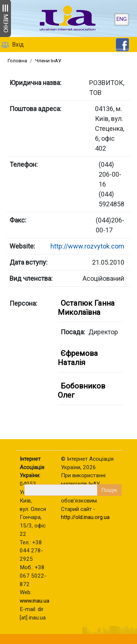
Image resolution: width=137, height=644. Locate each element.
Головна (17, 60)
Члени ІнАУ (48, 60)
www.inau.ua (35, 601)
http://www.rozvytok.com (87, 246)
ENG (122, 19)
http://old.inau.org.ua (85, 517)
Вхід (18, 45)
